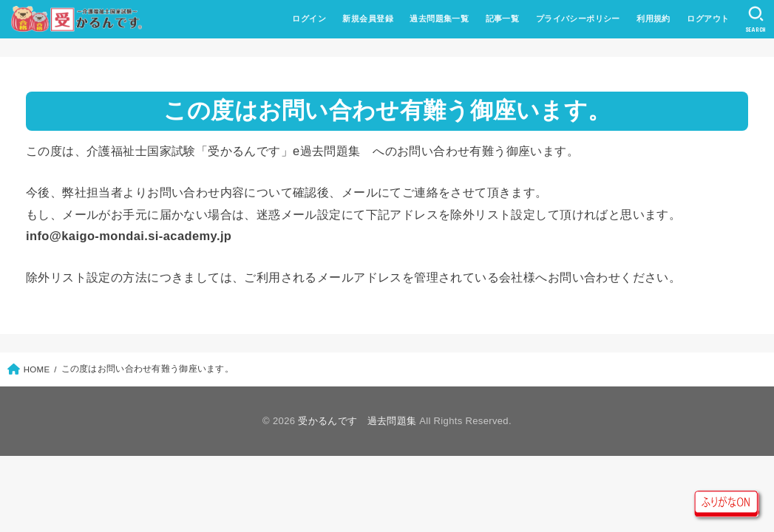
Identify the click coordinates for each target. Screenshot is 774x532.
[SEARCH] (756, 19)
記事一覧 (503, 18)
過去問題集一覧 (439, 18)
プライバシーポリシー (578, 18)
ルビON (727, 504)
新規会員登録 (367, 18)
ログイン (309, 18)
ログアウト (708, 18)
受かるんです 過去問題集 (357, 421)
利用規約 (654, 18)
